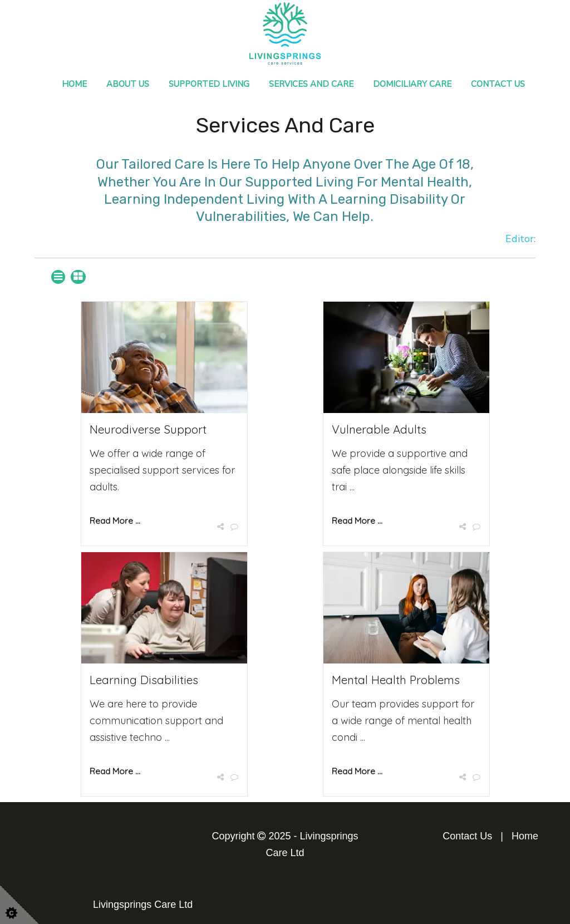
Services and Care (311, 84)
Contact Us (498, 84)
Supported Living (209, 84)
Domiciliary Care (412, 84)
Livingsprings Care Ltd (143, 905)
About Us (128, 84)
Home (74, 84)
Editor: (520, 239)
